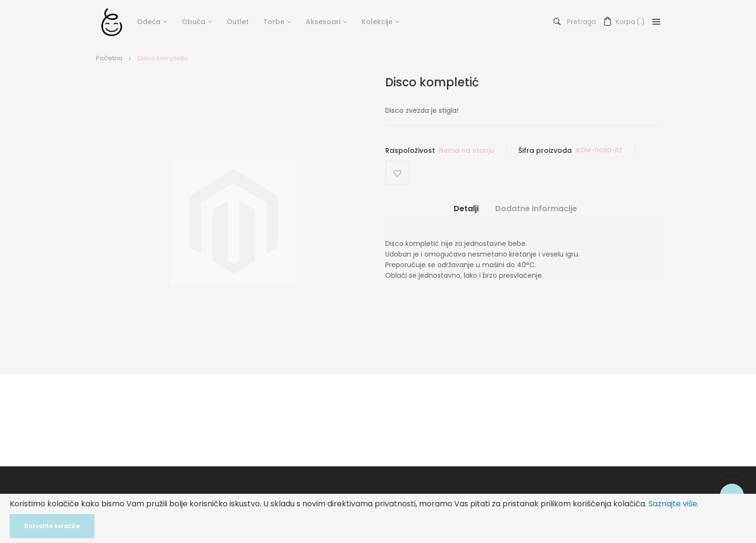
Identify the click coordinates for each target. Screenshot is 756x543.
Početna (109, 58)
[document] (378, 518)
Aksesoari (323, 22)
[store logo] (112, 22)
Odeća (149, 22)
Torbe (274, 22)
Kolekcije (377, 22)
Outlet (238, 22)
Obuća (194, 22)
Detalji (466, 209)
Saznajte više (673, 504)
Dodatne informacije (536, 209)
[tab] (466, 212)
